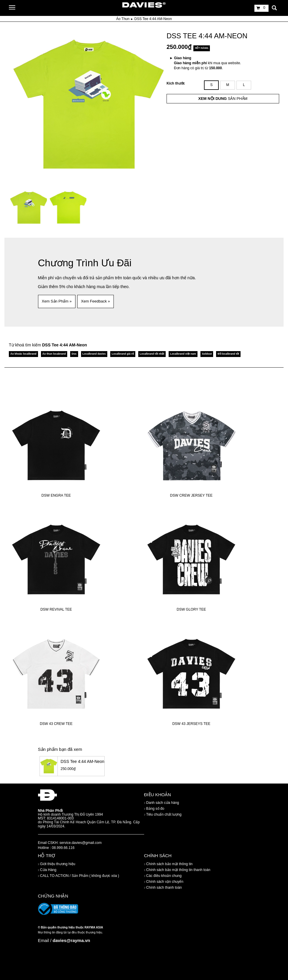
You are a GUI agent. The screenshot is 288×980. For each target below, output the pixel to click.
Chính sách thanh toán (163, 888)
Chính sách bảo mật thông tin (168, 864)
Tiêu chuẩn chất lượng (163, 814)
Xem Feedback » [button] (96, 301)
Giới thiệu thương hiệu (57, 864)
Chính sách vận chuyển (164, 882)
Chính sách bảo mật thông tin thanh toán (177, 870)
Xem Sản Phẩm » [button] (57, 301)
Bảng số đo (154, 809)
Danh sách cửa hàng (162, 803)
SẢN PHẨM (223, 99)
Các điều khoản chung (163, 876)
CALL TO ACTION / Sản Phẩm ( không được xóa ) (79, 876)
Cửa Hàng (47, 870)
